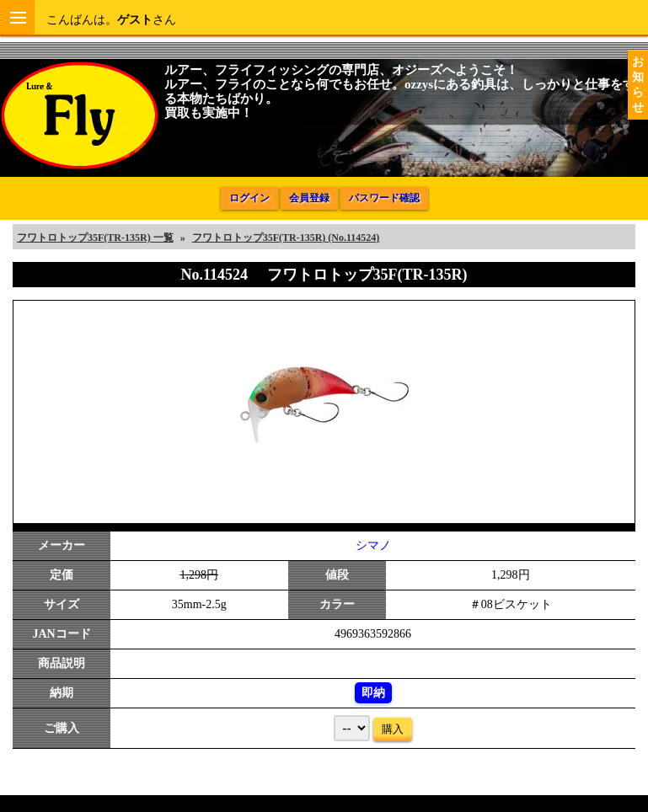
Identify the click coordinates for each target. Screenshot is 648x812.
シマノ (373, 545)
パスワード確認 (384, 198)
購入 (393, 729)
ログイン (249, 198)
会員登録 (309, 198)
